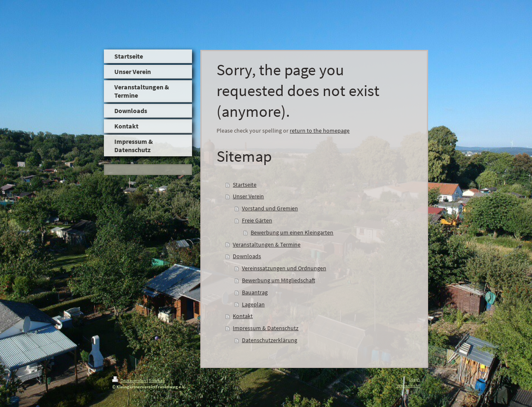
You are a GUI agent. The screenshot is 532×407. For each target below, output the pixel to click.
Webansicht (408, 385)
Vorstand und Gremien (270, 208)
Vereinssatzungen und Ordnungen (284, 268)
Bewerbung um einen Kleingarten (292, 232)
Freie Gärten (257, 220)
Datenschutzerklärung (270, 340)
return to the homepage (320, 131)
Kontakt (243, 316)
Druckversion (129, 380)
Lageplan (253, 304)
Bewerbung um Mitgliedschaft (278, 280)
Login (414, 379)
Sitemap (157, 380)
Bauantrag (255, 292)
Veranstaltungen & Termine (267, 244)
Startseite (245, 185)
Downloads (247, 256)
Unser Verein (248, 196)
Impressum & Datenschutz (266, 328)
